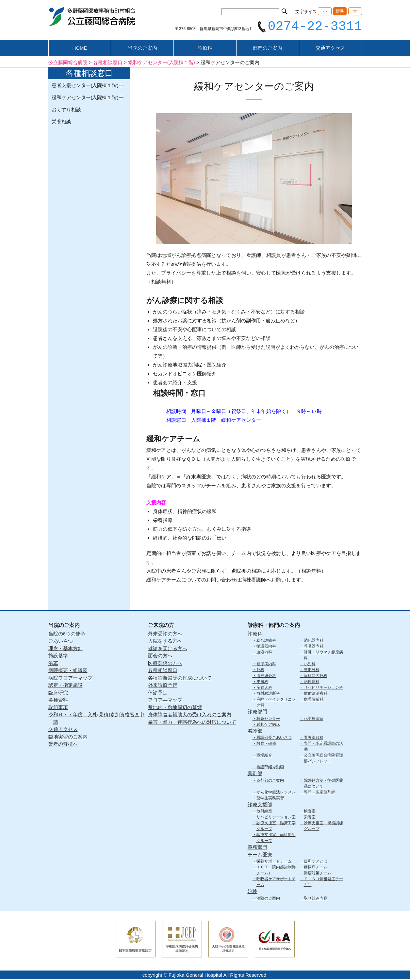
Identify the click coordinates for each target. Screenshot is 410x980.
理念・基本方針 (66, 649)
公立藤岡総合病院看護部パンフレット (323, 759)
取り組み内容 (316, 899)
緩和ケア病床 (268, 725)
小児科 (310, 665)
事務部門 (257, 848)
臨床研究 (58, 693)
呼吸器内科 (314, 647)
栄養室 (310, 818)
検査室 (310, 812)
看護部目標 (314, 739)
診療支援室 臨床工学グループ (276, 827)
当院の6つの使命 (67, 634)
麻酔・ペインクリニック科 (276, 703)
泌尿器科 (312, 683)
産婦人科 (264, 688)
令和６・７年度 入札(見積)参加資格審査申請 (97, 719)
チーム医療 (260, 855)
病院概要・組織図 (68, 671)
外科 (260, 671)
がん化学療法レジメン (276, 793)
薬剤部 (255, 774)
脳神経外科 (266, 677)
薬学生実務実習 (270, 799)
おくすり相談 (66, 110)
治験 (253, 892)
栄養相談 (61, 123)
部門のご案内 (268, 49)
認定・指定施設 (66, 686)
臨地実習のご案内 (68, 737)
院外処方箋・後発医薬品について (323, 784)
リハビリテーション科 (323, 688)
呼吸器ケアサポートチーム (276, 883)
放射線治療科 (316, 694)
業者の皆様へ (63, 745)
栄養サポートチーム (274, 862)
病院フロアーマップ (70, 678)
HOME (80, 49)
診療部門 (257, 713)
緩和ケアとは (316, 862)
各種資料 (58, 701)
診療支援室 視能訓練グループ (323, 827)
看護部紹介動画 (270, 768)
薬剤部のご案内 (270, 781)
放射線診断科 (268, 694)
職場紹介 (264, 756)
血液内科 (264, 653)
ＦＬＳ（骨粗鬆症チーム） (323, 883)
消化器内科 (314, 641)
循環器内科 (266, 647)
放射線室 (264, 812)
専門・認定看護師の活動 (323, 747)
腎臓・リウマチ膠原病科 (323, 656)
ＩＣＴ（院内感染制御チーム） (276, 871)
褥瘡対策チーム (318, 874)
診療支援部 (260, 805)
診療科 (205, 49)
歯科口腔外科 (316, 677)
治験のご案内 (268, 899)
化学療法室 (314, 719)
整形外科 (312, 671)
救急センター (268, 719)
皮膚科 (262, 683)
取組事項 (58, 708)
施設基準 (58, 657)
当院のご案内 (142, 49)
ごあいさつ (61, 642)
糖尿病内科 (266, 665)
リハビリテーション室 (276, 818)
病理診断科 (314, 700)
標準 (340, 11)
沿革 (53, 664)
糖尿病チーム (316, 868)
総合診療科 (266, 641)
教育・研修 (266, 744)
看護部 (255, 731)
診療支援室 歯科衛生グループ (276, 839)
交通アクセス (330, 49)
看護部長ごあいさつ (274, 739)
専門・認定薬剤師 (320, 793)
